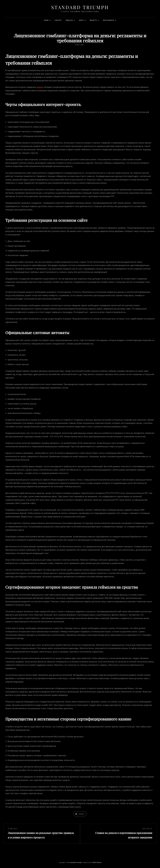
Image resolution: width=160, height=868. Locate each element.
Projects (93, 20)
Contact (58, 20)
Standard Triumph (80, 7)
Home (46, 20)
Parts (81, 20)
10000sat (81, 814)
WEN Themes (97, 862)
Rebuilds (69, 20)
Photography (108, 20)
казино (40, 87)
